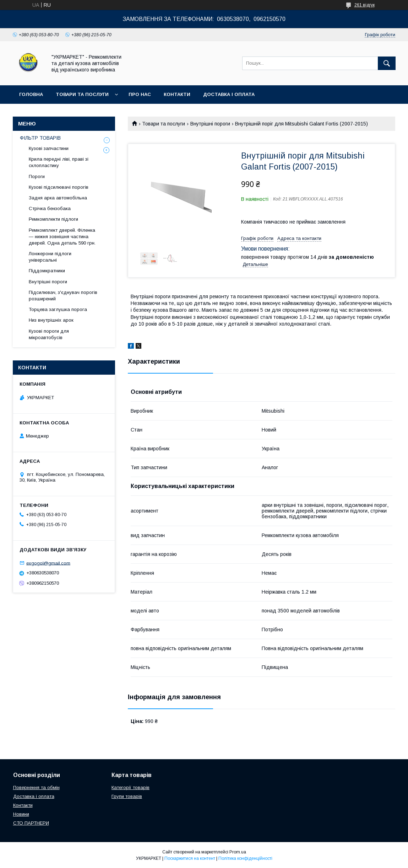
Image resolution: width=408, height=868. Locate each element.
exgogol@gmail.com (48, 563)
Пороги (37, 176)
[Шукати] (387, 63)
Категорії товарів (130, 787)
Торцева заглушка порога (58, 309)
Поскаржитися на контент (190, 858)
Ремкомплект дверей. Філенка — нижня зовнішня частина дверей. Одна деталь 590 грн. (62, 237)
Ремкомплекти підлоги (53, 219)
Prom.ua (238, 852)
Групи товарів (127, 796)
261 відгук (365, 5)
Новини (21, 814)
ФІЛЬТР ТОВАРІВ (40, 138)
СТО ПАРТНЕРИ (31, 823)
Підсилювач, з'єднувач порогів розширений (63, 296)
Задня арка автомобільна (58, 198)
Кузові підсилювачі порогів (59, 187)
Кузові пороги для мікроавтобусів (49, 334)
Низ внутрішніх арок (51, 320)
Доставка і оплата (229, 94)
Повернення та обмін (36, 787)
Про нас (140, 94)
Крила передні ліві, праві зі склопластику (59, 162)
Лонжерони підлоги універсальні (50, 257)
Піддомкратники (47, 271)
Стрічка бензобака (50, 208)
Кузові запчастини (49, 148)
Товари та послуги (82, 94)
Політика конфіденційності (245, 858)
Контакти (177, 94)
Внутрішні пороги (210, 124)
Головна (31, 94)
